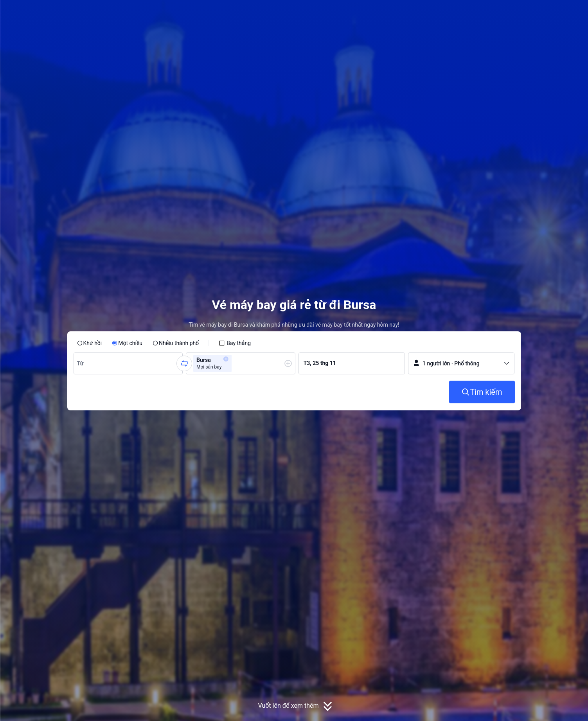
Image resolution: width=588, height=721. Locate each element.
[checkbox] (235, 343)
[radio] (90, 343)
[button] (527, 13)
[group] (128, 363)
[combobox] (82, 363)
